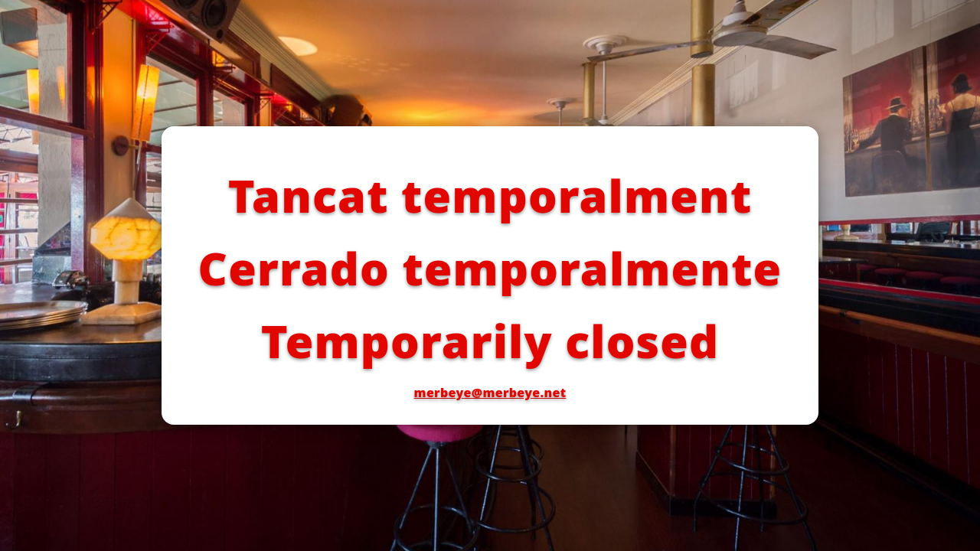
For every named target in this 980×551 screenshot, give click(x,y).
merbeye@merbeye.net (490, 393)
